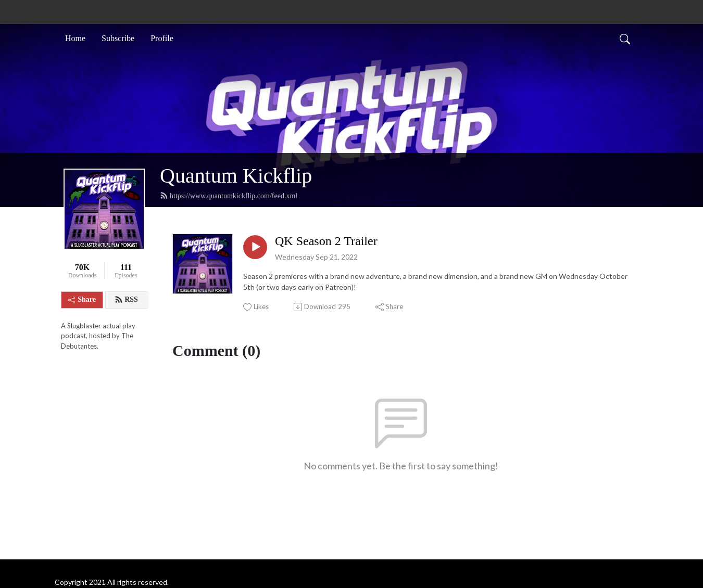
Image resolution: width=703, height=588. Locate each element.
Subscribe (118, 38)
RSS (126, 300)
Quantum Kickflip (236, 176)
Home (75, 38)
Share (82, 299)
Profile (162, 38)
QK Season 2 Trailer (326, 241)
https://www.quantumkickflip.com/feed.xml (229, 196)
